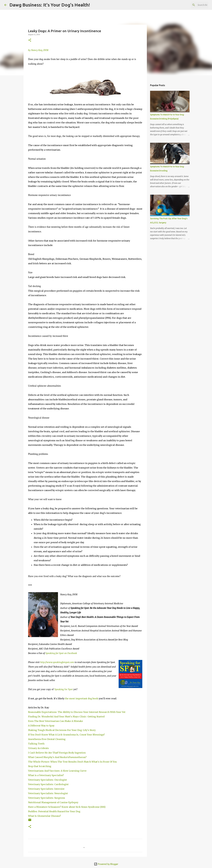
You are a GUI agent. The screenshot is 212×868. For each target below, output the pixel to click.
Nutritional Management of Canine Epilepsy (53, 802)
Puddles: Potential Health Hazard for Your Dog (54, 811)
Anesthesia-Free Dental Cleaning (47, 739)
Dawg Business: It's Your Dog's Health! (50, 5)
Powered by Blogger (106, 864)
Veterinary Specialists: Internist (47, 789)
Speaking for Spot (64, 689)
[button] (30, 40)
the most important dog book (82, 698)
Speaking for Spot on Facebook (61, 653)
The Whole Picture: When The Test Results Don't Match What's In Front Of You (73, 762)
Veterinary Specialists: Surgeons (47, 798)
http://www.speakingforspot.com (57, 662)
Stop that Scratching (40, 766)
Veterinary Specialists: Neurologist (48, 793)
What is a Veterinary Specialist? (46, 775)
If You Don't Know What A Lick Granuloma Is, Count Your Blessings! (66, 735)
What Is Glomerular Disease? (45, 816)
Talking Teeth (37, 744)
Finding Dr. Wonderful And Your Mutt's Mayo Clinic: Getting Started (66, 717)
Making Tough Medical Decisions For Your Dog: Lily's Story (62, 730)
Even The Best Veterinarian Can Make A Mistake (56, 721)
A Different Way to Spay (41, 726)
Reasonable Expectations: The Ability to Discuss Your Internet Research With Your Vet (77, 712)
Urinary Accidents (38, 748)
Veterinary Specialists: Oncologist (48, 780)
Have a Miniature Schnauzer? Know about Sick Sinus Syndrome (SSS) (67, 807)
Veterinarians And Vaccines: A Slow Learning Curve (57, 771)
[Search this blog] (194, 5)
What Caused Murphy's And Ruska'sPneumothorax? (57, 757)
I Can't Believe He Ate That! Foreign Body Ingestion (57, 753)
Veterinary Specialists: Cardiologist (49, 784)
